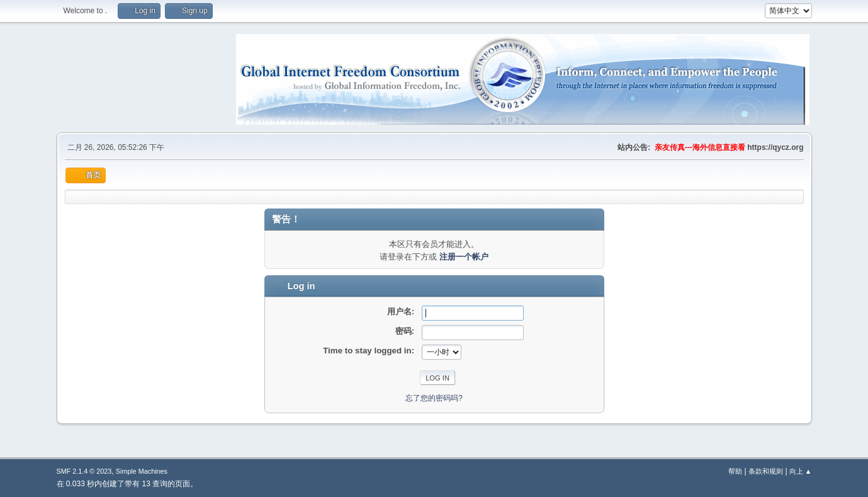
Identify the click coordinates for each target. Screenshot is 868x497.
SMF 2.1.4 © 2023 (84, 471)
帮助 (735, 471)
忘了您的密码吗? (434, 398)
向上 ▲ (801, 471)
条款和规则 (766, 471)
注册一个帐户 (464, 257)
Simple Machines (142, 471)
